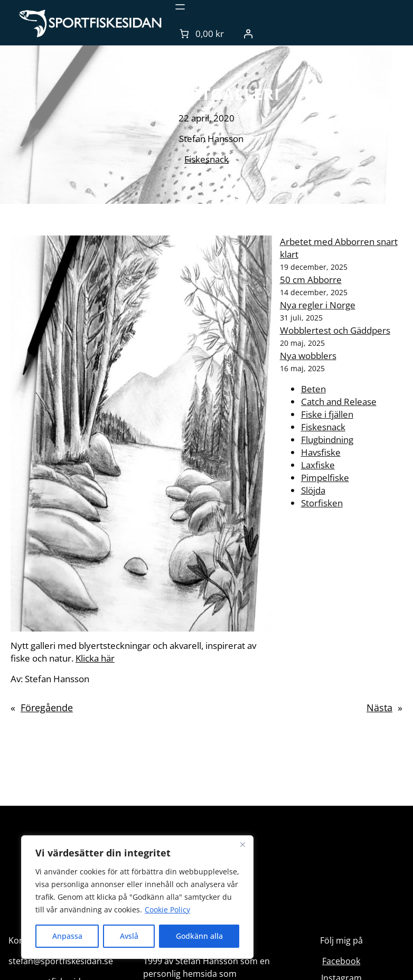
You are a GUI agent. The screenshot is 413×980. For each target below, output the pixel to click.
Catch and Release (339, 402)
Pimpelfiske (325, 478)
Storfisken (322, 503)
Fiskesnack (207, 159)
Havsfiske (321, 452)
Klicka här (95, 658)
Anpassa (67, 936)
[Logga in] (248, 34)
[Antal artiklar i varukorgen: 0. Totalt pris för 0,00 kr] (201, 34)
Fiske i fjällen (327, 414)
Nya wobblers (308, 356)
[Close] (242, 844)
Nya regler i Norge (318, 305)
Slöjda (313, 490)
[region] (137, 897)
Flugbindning (327, 440)
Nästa (379, 708)
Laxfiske (318, 465)
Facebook (341, 961)
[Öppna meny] (180, 7)
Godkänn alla (199, 936)
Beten (313, 389)
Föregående (47, 708)
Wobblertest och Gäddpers (335, 330)
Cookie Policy (167, 910)
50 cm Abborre (311, 280)
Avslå (129, 936)
